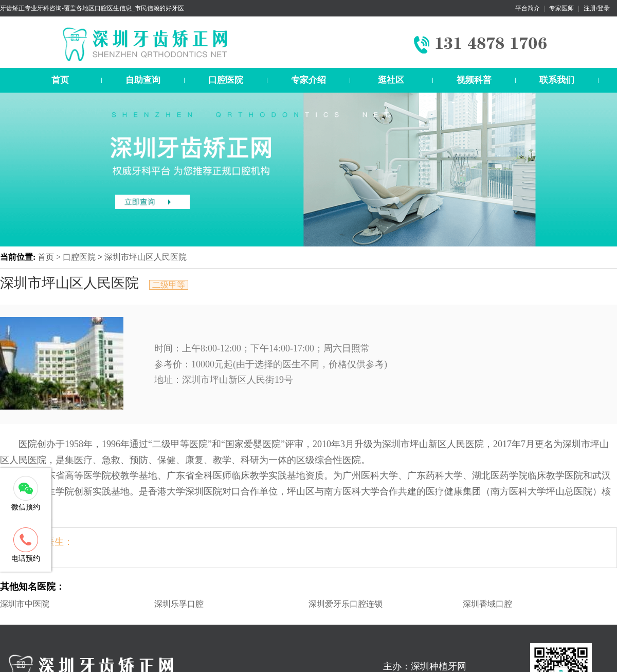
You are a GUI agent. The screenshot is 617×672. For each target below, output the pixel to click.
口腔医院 (226, 80)
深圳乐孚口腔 (179, 604)
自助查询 (143, 80)
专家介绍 (308, 80)
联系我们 (557, 80)
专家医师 (561, 8)
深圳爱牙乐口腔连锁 (346, 604)
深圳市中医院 (25, 604)
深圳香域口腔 (487, 604)
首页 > (50, 257)
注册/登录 (597, 8)
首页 (60, 80)
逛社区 (391, 80)
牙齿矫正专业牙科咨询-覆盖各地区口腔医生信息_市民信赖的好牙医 (92, 8)
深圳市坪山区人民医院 (146, 257)
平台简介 (528, 8)
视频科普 (474, 80)
